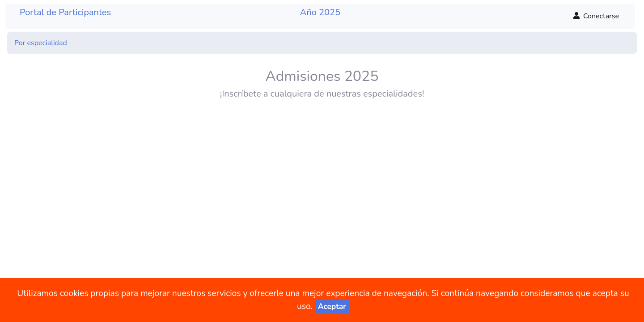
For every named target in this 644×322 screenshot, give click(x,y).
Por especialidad (41, 43)
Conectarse (596, 16)
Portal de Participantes (65, 12)
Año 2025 (320, 12)
